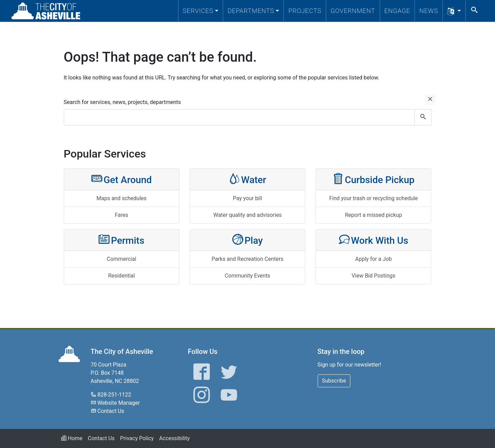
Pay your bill (248, 198)
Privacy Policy (137, 438)
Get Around (122, 179)
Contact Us (111, 411)
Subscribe (334, 381)
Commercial (121, 259)
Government (353, 11)
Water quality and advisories (247, 215)
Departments (251, 11)
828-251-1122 (114, 395)
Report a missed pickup (373, 215)
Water (248, 179)
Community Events (247, 276)
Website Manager (118, 403)
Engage (397, 11)
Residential (122, 276)
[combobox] (248, 117)
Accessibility (175, 438)
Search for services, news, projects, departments (122, 102)
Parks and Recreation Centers (247, 259)
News (429, 11)
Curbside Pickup (374, 179)
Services (198, 11)
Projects (305, 11)
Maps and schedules (122, 198)
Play (248, 240)
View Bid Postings (374, 276)
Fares (122, 215)
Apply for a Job (374, 259)
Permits (121, 240)
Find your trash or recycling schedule (374, 198)
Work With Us (374, 240)
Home (72, 438)
